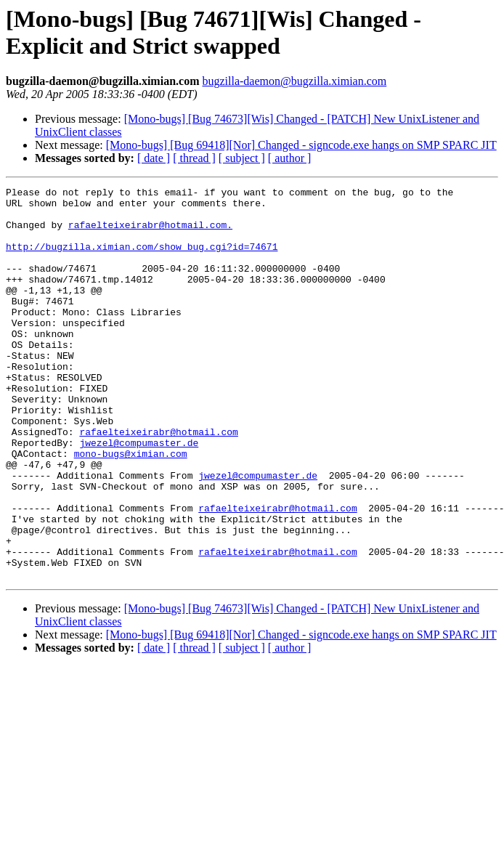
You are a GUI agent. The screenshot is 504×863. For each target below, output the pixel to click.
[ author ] (290, 158)
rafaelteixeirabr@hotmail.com (158, 482)
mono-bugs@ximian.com (131, 508)
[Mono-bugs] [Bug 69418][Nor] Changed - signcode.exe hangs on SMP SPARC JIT (301, 145)
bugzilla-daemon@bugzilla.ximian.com (294, 81)
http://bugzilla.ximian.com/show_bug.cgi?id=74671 (142, 259)
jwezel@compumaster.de (139, 495)
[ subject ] (242, 158)
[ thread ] (194, 158)
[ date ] (154, 158)
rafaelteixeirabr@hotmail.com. (150, 233)
